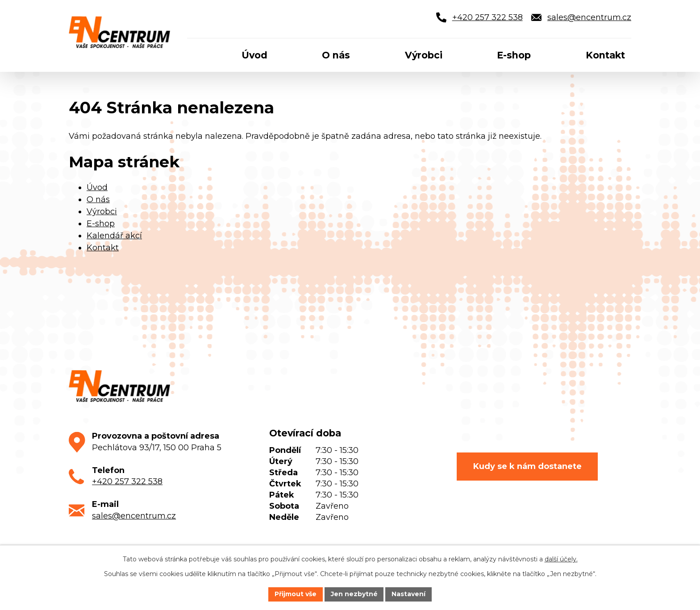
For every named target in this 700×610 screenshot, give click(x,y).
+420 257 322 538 (127, 481)
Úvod (97, 187)
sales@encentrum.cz (134, 516)
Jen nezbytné (354, 594)
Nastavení (409, 594)
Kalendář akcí (114, 236)
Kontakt (103, 248)
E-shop (101, 224)
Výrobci (102, 212)
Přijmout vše (296, 594)
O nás (98, 199)
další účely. (561, 559)
